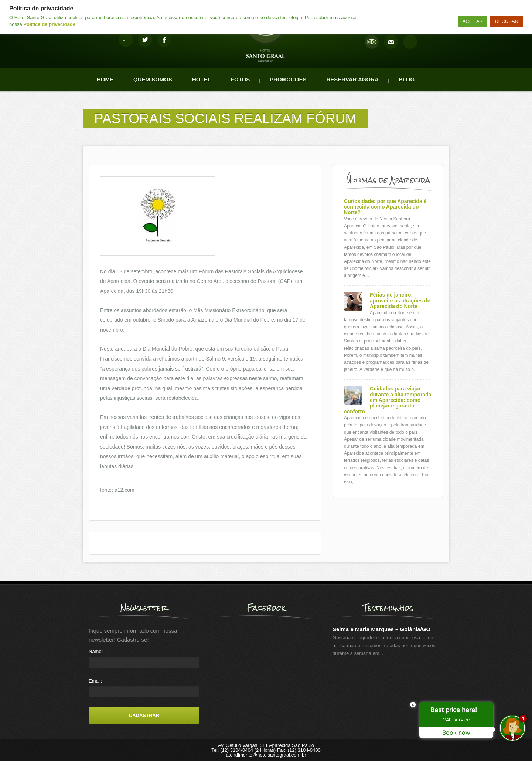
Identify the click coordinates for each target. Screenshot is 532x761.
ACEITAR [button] (473, 21)
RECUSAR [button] (507, 21)
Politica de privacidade (49, 24)
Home (105, 79)
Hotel (202, 79)
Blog (407, 79)
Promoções (288, 79)
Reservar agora (352, 79)
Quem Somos (153, 79)
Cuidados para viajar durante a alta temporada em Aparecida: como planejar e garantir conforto (388, 400)
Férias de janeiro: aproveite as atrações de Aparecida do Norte (400, 301)
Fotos (240, 79)
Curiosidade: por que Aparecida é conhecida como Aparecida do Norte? (385, 207)
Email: (95, 681)
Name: (96, 651)
